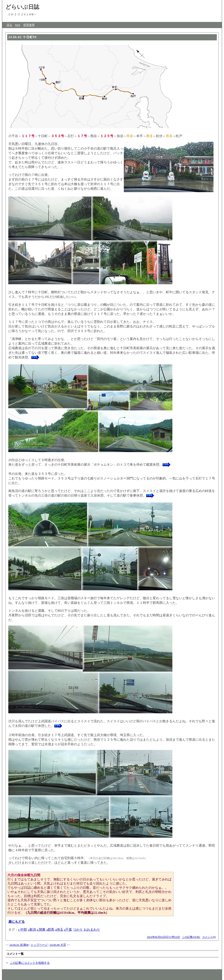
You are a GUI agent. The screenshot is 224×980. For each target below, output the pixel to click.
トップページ (39, 945)
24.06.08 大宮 (58, 945)
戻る (9, 25)
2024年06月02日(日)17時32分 (164, 937)
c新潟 (32, 930)
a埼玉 (59, 930)
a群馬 (50, 930)
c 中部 (23, 930)
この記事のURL (191, 937)
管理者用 (29, 25)
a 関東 (41, 930)
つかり (78, 930)
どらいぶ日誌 (22, 7)
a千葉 (68, 930)
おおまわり (92, 930)
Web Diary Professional (28, 973)
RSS (18, 25)
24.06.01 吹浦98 (19, 945)
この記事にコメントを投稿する (30, 963)
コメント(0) (209, 937)
